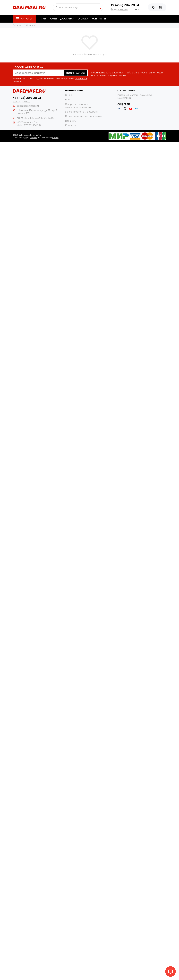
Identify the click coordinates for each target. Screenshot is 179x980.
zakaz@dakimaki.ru (28, 106)
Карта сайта (36, 135)
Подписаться (76, 73)
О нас (68, 95)
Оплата (83, 19)
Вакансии (71, 121)
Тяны (43, 19)
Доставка (67, 19)
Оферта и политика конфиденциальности (78, 106)
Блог (68, 100)
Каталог (24, 19)
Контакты (99, 19)
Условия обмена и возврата (81, 112)
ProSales (33, 138)
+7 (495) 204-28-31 (125, 5)
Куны (53, 19)
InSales (55, 138)
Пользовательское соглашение (83, 116)
